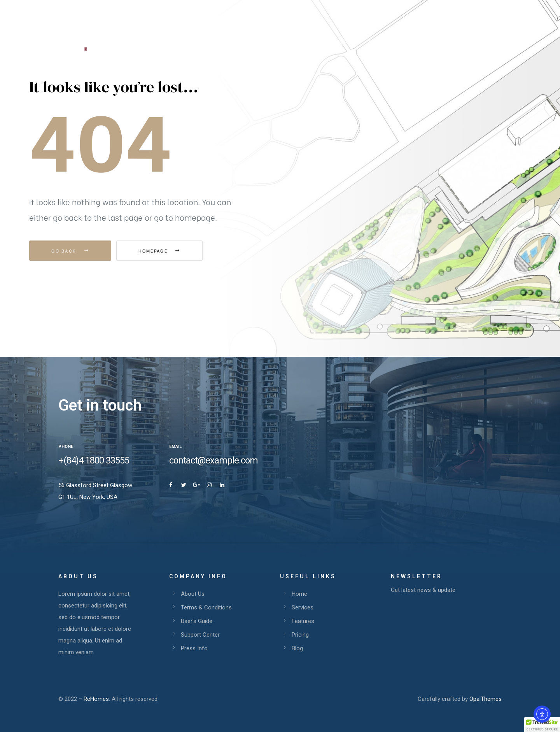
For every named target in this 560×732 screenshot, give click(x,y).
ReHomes (96, 699)
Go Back (70, 251)
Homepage (159, 251)
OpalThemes (486, 699)
